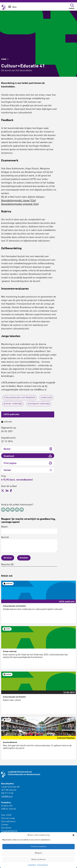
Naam (29, 530)
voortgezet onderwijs (39, 404)
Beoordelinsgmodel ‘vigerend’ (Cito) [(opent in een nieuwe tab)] (20, 204)
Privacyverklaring (43, 865)
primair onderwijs (13, 404)
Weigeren (38, 853)
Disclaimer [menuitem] (6, 828)
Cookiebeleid (32, 865)
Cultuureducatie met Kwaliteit (19, 398)
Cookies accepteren (38, 847)
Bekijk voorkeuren (38, 860)
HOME (5, 59)
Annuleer (24, 558)
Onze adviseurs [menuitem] (8, 821)
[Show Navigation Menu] (10, 8)
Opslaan (28, 470)
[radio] (3, 510)
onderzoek (46, 398)
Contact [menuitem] (5, 825)
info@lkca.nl (7, 796)
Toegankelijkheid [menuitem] (9, 831)
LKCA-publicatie (11, 414)
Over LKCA (6, 815)
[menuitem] (15, 823)
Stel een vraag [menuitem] (8, 818)
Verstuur (8, 558)
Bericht (29, 544)
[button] (73, 835)
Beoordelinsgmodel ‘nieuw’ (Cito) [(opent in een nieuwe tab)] (19, 201)
